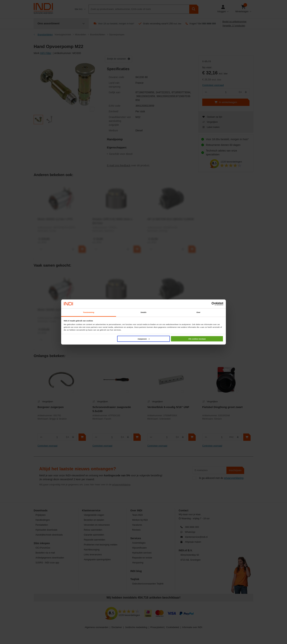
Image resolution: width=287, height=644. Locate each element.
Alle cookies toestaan (197, 339)
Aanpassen (144, 339)
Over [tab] (198, 312)
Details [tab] (143, 312)
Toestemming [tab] (88, 312)
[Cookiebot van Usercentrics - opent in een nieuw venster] (207, 304)
